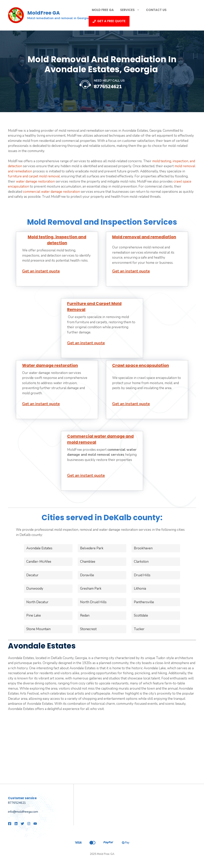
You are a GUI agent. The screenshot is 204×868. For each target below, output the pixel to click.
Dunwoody (35, 589)
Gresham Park (91, 589)
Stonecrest (88, 629)
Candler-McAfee (39, 562)
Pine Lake (34, 615)
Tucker (139, 629)
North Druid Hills (93, 602)
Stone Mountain (38, 629)
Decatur (32, 575)
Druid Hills (142, 575)
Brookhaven (143, 548)
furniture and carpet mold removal (34, 176)
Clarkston (141, 562)
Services (131, 10)
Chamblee (88, 562)
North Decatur (37, 602)
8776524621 (108, 87)
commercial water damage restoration (51, 192)
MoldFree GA (44, 13)
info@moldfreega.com (23, 812)
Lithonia (140, 589)
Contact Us (156, 10)
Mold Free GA (103, 10)
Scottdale (141, 615)
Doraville (87, 575)
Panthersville (144, 602)
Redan (85, 615)
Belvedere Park (92, 548)
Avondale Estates (39, 548)
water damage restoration (35, 181)
